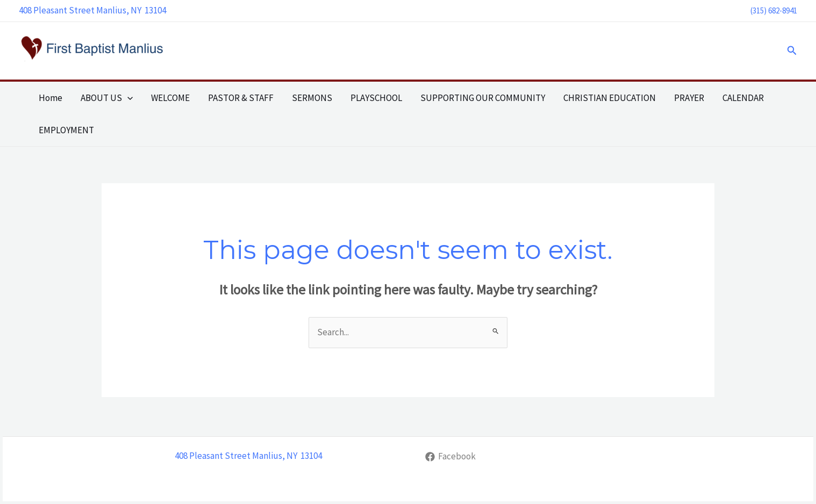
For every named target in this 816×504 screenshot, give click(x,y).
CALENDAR (743, 98)
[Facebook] (450, 457)
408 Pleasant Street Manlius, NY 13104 (92, 10)
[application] (127, 98)
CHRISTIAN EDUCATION (610, 98)
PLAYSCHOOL (376, 98)
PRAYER (689, 98)
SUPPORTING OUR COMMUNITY (483, 98)
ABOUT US (107, 98)
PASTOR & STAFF (241, 98)
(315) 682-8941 (774, 10)
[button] (792, 51)
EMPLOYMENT (66, 130)
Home (51, 98)
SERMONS (312, 98)
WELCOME (170, 98)
